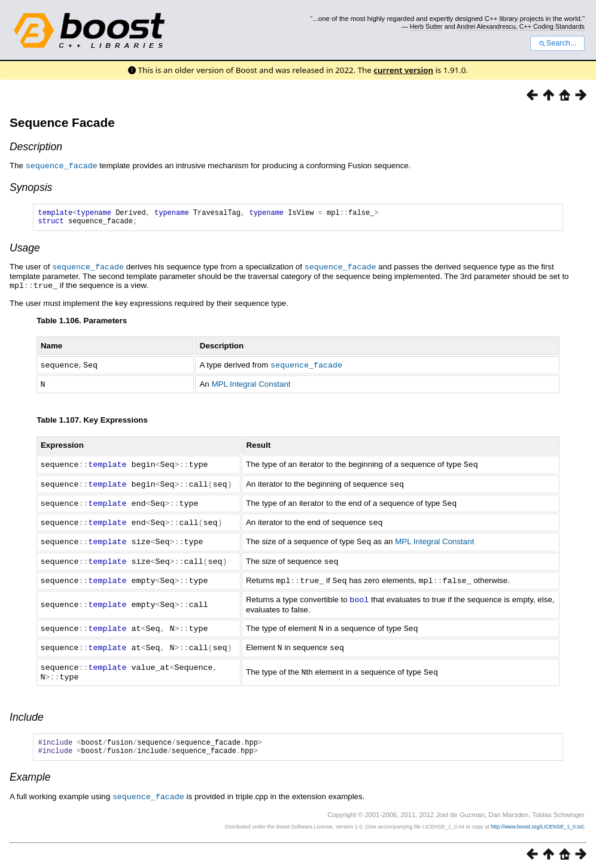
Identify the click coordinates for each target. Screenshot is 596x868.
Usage (25, 251)
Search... (557, 43)
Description (36, 147)
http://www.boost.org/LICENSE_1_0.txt (537, 823)
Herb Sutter (426, 26)
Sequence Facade (62, 122)
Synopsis (31, 187)
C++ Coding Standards (552, 26)
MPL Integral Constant (251, 385)
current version (403, 70)
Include (27, 711)
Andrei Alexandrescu (486, 26)
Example (30, 774)
